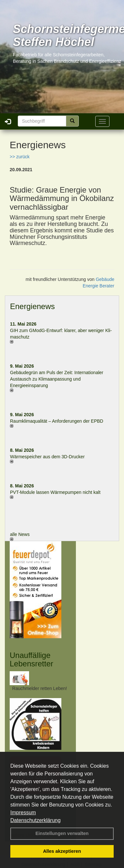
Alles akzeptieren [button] (62, 851)
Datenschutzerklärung (36, 820)
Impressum (23, 812)
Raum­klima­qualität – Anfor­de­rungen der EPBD (57, 421)
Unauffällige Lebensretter (31, 659)
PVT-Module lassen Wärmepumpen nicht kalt (55, 492)
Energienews (32, 306)
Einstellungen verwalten (62, 833)
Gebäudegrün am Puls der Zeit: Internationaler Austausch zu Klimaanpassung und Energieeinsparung (57, 379)
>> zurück (20, 157)
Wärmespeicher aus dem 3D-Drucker (47, 457)
